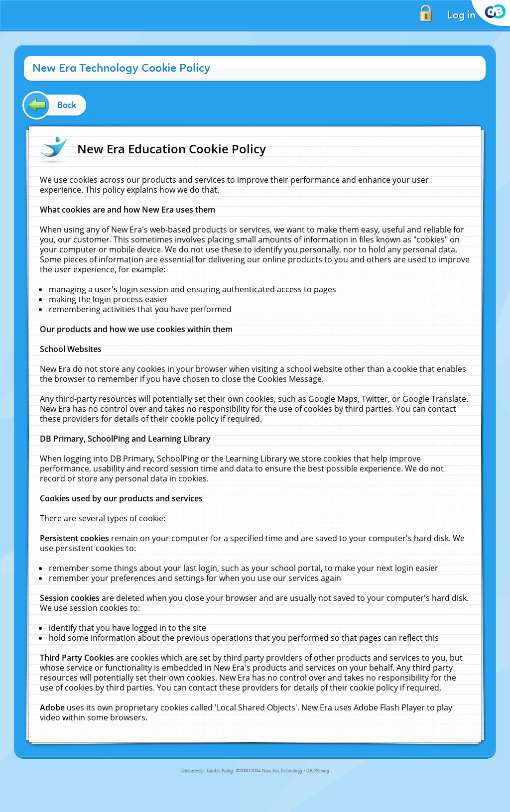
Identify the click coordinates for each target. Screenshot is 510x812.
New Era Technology (282, 771)
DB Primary (318, 771)
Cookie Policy (220, 771)
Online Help (192, 771)
